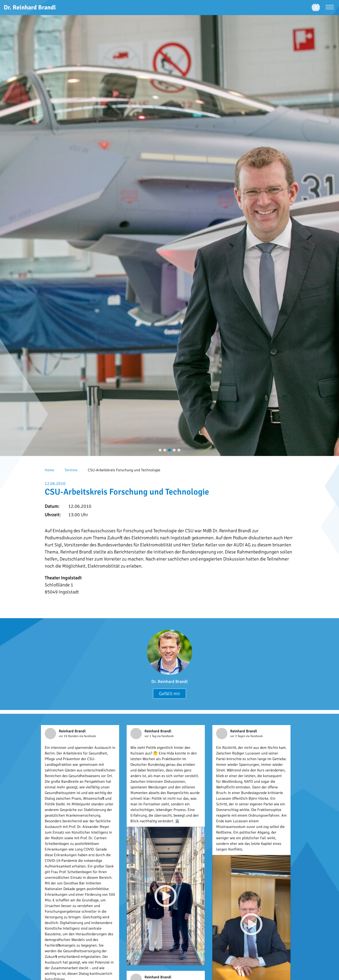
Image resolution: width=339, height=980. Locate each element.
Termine (71, 470)
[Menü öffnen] (330, 8)
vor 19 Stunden (69, 736)
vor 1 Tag (151, 736)
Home (49, 470)
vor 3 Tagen (238, 736)
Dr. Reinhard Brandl (169, 682)
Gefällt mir (169, 694)
